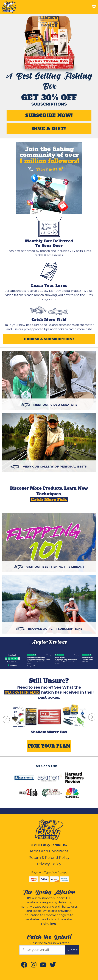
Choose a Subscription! (49, 339)
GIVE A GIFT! (49, 129)
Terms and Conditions (49, 851)
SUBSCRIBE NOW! (49, 115)
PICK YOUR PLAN (49, 746)
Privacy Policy (49, 864)
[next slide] (92, 717)
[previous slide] (6, 720)
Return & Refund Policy (49, 858)
